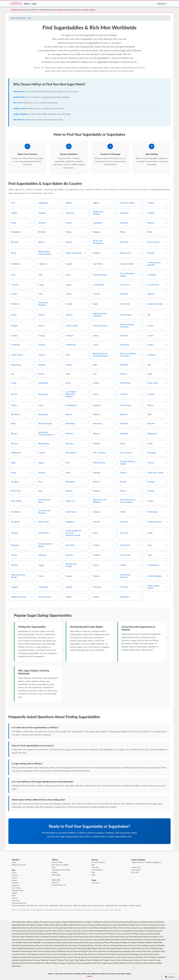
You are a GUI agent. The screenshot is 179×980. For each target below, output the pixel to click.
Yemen (152, 963)
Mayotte (58, 945)
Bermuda (60, 925)
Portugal (83, 951)
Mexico (65, 945)
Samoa (71, 954)
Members (15, 883)
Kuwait (152, 939)
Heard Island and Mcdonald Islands (129, 937)
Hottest (15, 898)
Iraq (69, 939)
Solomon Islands (43, 957)
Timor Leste (69, 960)
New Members (97, 870)
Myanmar (153, 945)
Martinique (31, 945)
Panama (23, 951)
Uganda (15, 963)
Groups (15, 880)
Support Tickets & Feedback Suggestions (146, 862)
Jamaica (90, 939)
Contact (55, 872)
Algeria (37, 922)
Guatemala (78, 937)
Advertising (56, 875)
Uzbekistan (71, 963)
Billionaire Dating (80, 905)
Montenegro (134, 954)
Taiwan (37, 960)
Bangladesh (17, 925)
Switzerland (24, 960)
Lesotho (58, 942)
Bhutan (67, 925)
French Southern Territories (128, 934)
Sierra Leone (154, 954)
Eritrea (21, 934)
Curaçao (38, 948)
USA (14, 922)
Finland (79, 934)
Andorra (58, 922)
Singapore (16, 957)
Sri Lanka (117, 957)
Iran (65, 939)
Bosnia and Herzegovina (87, 925)
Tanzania (53, 960)
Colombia (162, 928)
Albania (30, 922)
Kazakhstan (110, 939)
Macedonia (115, 942)
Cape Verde (68, 928)
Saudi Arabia (110, 954)
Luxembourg (98, 942)
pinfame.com (62, 10)
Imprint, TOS (136, 867)
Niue (101, 948)
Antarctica (80, 922)
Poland (76, 951)
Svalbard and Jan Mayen (146, 957)
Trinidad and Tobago (100, 960)
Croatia (68, 931)
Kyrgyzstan (160, 939)
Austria (136, 922)
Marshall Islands (19, 945)
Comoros (16, 931)
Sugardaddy (21, 18)
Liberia (65, 942)
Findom (132, 905)
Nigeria (95, 948)
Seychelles (144, 954)
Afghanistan (21, 922)
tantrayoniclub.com (59, 885)
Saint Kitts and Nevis (151, 951)
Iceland (47, 939)
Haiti (111, 937)
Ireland (74, 939)
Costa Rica (48, 931)
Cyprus (79, 931)
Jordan (102, 939)
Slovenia (32, 957)
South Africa (62, 957)
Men (93, 872)
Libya (70, 942)
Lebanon (50, 942)
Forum (14, 873)
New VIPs (95, 867)
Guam (71, 937)
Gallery (14, 893)
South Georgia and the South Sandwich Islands (88, 957)
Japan (96, 939)
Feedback (170, 977)
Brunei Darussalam (157, 925)
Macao (107, 942)
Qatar (100, 951)
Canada (59, 928)
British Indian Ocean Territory (136, 925)
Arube (123, 922)
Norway (141, 948)
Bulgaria (15, 928)
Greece (37, 937)
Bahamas (153, 922)
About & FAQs (57, 862)
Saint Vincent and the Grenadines (54, 954)
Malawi (134, 942)
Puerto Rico (92, 951)
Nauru (15, 948)
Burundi (34, 928)
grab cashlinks (90, 10)
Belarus (34, 925)
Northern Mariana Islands (126, 948)
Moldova (100, 945)
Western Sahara (142, 963)
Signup (27, 4)
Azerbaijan (144, 922)
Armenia (116, 922)
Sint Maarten (47, 948)
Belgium (41, 925)
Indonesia (59, 939)
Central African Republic (97, 928)
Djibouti (101, 931)
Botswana (102, 925)
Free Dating (123, 905)
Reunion (106, 951)
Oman (147, 948)
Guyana (106, 937)
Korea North (133, 939)
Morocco (133, 945)
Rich (93, 865)
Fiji (74, 934)
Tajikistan (44, 960)
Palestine (16, 951)
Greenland (45, 937)
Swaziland (161, 957)
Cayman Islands (80, 928)
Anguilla (72, 922)
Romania (114, 951)
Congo (23, 931)
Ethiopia (35, 934)
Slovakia (24, 957)
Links (54, 867)
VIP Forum (16, 900)
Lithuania (89, 942)
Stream (14, 878)
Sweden (15, 960)
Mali (155, 942)
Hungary (40, 939)
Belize (47, 925)
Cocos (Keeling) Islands (147, 928)
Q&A (14, 895)
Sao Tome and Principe (94, 954)
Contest (15, 875)
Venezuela (88, 963)
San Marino (79, 954)
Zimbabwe (16, 966)
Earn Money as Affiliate (60, 865)
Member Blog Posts (19, 903)
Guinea (86, 937)
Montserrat (124, 945)
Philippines (61, 951)
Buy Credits (22, 865)
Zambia (159, 963)
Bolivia (73, 925)
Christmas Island (130, 928)
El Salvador (149, 931)
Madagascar (125, 942)
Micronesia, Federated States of (82, 945)
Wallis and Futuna (127, 963)
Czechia (86, 931)
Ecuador (135, 931)
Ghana (23, 937)
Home (13, 18)
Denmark (93, 931)
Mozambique (143, 945)
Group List (16, 885)
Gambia (150, 934)
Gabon (143, 934)
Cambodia (42, 928)
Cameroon (51, 928)
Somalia (53, 957)
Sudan (124, 957)
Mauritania (40, 945)
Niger (89, 948)
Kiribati (124, 939)
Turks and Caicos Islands (144, 960)
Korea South (144, 939)
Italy (84, 939)
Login (34, 4)
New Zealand (72, 948)
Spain (111, 957)
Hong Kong (31, 939)
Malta (160, 942)
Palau (160, 948)
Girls (93, 875)
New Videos (16, 888)
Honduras (21, 939)
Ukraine (22, 963)
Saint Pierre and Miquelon (28, 954)
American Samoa (47, 922)
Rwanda (127, 951)
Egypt (141, 931)
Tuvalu (158, 960)
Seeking (22, 905)
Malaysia (141, 942)
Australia (129, 922)
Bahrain (161, 922)
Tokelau (83, 960)
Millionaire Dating (65, 905)
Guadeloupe (63, 937)
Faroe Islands (67, 934)
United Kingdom (52, 963)
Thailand (60, 960)
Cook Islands (37, 931)
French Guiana (95, 934)
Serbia (125, 954)
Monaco (107, 945)
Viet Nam (97, 963)
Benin (53, 925)
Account (161, 4)
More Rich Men (32, 905)
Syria (32, 960)
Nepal (20, 948)
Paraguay (48, 951)
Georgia (157, 934)
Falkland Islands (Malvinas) (50, 934)
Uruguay (63, 963)
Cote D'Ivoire (58, 931)
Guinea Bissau (96, 937)
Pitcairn (70, 951)
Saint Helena (137, 951)
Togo (77, 960)
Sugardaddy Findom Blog (61, 870)
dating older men (112, 905)
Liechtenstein (79, 942)
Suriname (131, 957)
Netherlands (28, 948)
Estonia (28, 934)
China (120, 928)
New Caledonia (60, 948)
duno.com (55, 882)
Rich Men (15, 905)
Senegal (119, 954)
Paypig (138, 905)
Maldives (149, 942)
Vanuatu (80, 963)
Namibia (161, 945)
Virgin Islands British (111, 963)
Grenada (53, 937)
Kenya (118, 939)
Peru (54, 951)
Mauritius (50, 945)
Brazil (121, 925)
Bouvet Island (112, 925)
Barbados (26, 925)
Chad (110, 928)
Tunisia (112, 960)
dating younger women (96, 905)
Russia (121, 951)
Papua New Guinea (35, 951)
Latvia (44, 942)
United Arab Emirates (35, 963)
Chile (115, 928)
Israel (79, 939)
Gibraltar (30, 937)
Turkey (119, 960)
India (52, 939)
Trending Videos (18, 890)
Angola (65, 922)
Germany (16, 937)
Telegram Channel (18, 10)
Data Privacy (136, 870)
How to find (43, 905)
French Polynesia (109, 934)
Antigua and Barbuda (94, 922)
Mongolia (115, 945)
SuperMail (95, 883)
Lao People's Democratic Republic (26, 942)
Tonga (89, 960)
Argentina (108, 922)
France (86, 934)
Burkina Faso (25, 928)
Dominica (109, 931)
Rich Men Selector (98, 862)
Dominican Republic (122, 931)
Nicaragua (82, 948)
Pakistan (154, 948)
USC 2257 (135, 872)
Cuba (73, 931)
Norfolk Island (109, 948)
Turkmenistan (128, 960)
